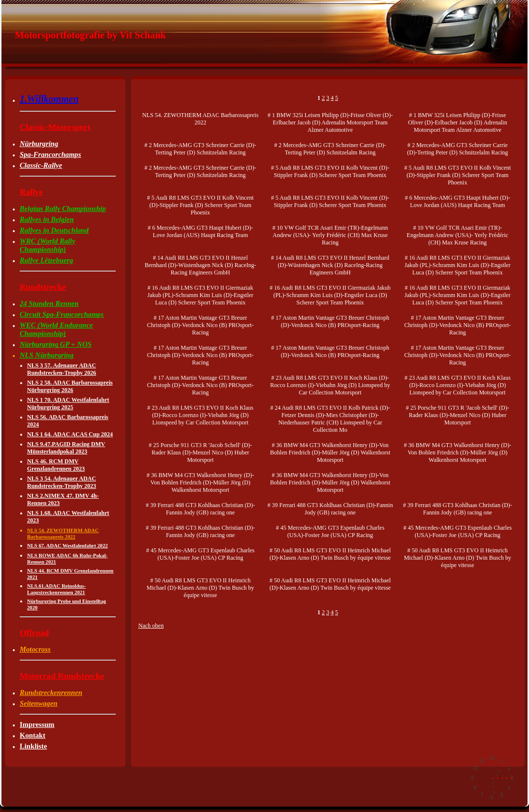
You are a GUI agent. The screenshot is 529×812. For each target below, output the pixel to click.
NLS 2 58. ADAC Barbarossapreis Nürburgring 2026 (70, 386)
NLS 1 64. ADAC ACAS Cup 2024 (70, 434)
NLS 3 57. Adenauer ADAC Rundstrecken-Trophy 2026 (62, 369)
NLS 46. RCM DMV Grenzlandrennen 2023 (56, 465)
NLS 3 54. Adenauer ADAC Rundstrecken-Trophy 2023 (62, 482)
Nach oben (151, 626)
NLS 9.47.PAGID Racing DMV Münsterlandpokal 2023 (66, 448)
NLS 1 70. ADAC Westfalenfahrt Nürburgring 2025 (68, 404)
